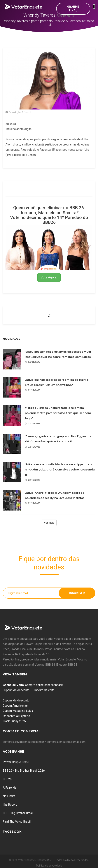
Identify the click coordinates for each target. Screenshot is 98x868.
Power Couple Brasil (16, 762)
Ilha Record (10, 805)
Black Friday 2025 (14, 721)
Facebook (12, 832)
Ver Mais (49, 523)
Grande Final (73, 9)
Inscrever (77, 593)
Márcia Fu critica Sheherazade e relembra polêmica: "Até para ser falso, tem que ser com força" (58, 413)
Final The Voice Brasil (17, 822)
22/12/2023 (33, 390)
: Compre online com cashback (33, 685)
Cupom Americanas (15, 706)
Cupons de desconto (16, 700)
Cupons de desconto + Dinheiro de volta (29, 690)
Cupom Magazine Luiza (18, 711)
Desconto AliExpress (16, 716)
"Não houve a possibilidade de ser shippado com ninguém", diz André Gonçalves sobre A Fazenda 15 (60, 469)
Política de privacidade (49, 866)
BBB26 (7, 779)
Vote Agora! (49, 277)
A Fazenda (10, 788)
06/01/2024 (33, 362)
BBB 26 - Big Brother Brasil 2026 (24, 771)
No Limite (9, 796)
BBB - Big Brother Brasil (18, 813)
